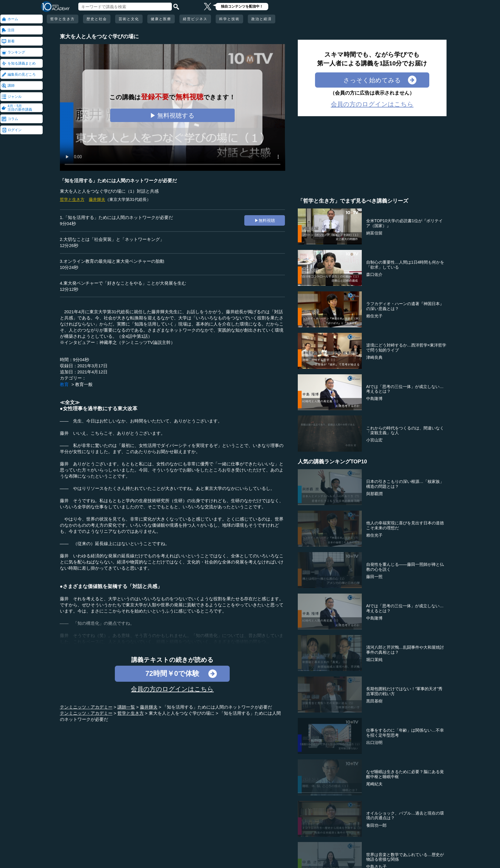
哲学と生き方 (63, 19)
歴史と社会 (97, 19)
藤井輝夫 (97, 199)
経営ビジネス (195, 19)
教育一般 (84, 384)
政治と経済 (262, 19)
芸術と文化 (129, 19)
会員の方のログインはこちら (172, 689)
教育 (64, 384)
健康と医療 (161, 19)
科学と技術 (229, 19)
